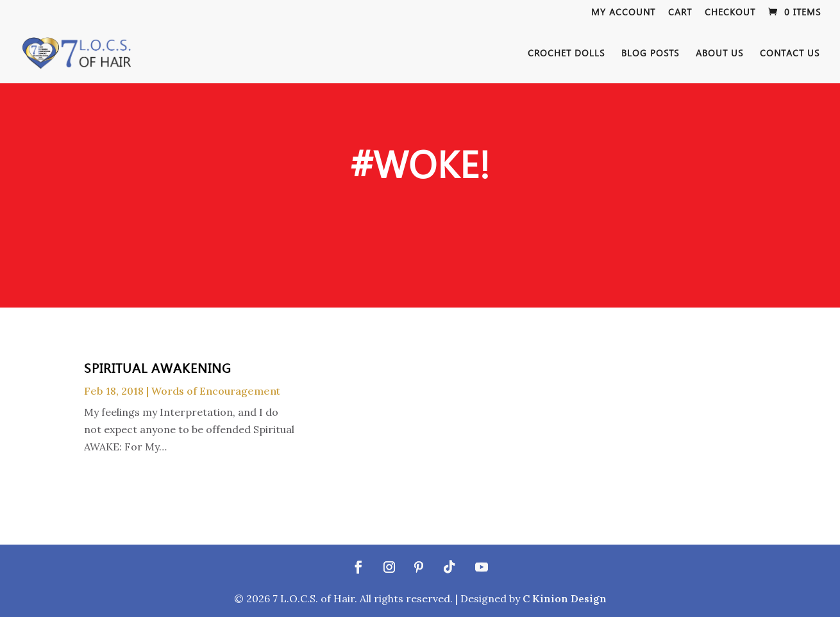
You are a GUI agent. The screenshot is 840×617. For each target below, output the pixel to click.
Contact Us (790, 54)
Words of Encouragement (216, 391)
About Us (719, 54)
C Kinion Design (565, 598)
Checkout (730, 13)
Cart (680, 13)
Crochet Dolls (566, 54)
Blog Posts (650, 54)
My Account (623, 13)
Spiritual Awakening (158, 367)
